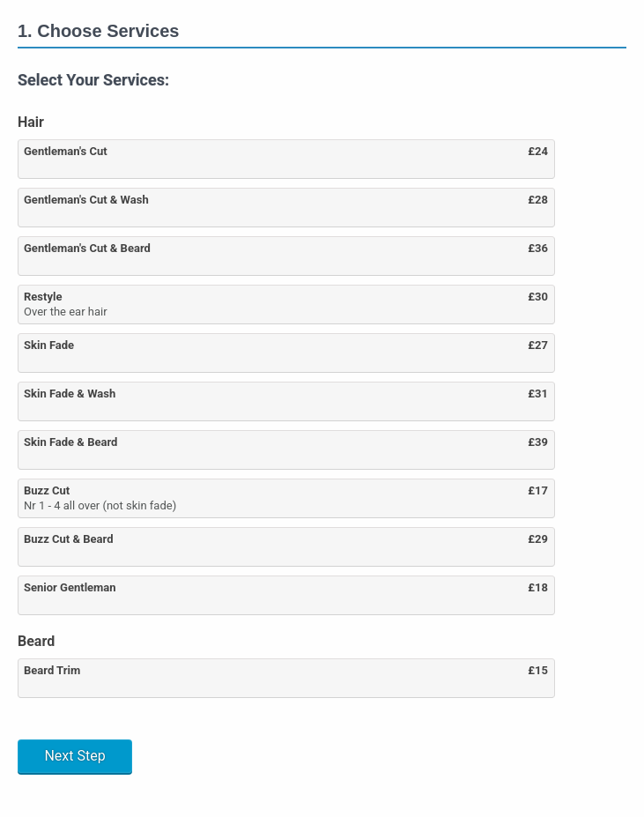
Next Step (74, 756)
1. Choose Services (98, 31)
